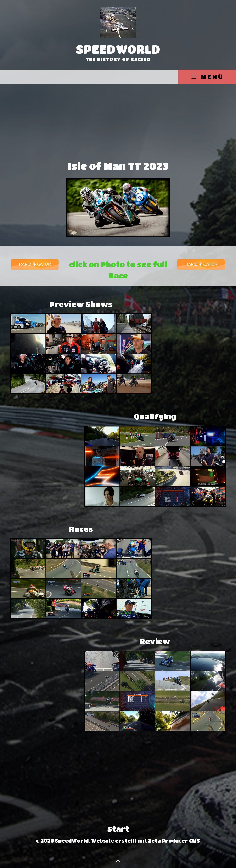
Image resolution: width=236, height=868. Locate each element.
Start (118, 829)
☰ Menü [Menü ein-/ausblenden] (207, 77)
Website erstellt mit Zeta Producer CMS (145, 841)
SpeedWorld (118, 49)
